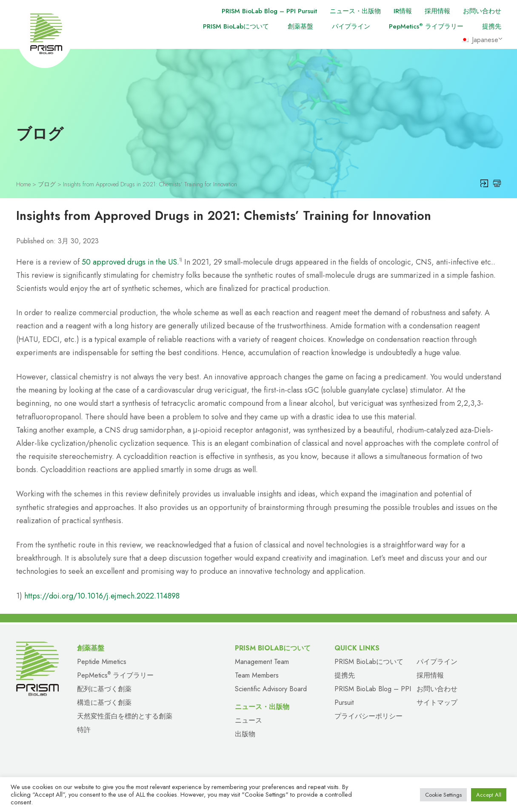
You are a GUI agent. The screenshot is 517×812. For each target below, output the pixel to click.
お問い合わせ (482, 11)
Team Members (257, 675)
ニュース (249, 720)
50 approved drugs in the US (129, 262)
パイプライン (351, 26)
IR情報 (403, 11)
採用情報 (437, 11)
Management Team (262, 662)
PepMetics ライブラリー (426, 26)
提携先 (492, 26)
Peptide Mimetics (102, 662)
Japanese (480, 40)
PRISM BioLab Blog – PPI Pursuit (269, 11)
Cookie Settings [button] (443, 795)
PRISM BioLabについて (236, 26)
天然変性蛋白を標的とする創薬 (125, 716)
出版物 (245, 734)
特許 (84, 730)
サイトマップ (437, 702)
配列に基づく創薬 (104, 689)
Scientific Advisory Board (271, 689)
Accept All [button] (489, 795)
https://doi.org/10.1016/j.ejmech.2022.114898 (102, 596)
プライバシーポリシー (368, 716)
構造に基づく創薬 (104, 702)
